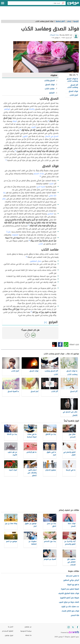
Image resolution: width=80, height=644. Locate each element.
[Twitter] (73, 627)
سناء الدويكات (54, 35)
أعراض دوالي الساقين (71, 580)
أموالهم (7, 109)
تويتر (55, 344)
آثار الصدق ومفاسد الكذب (73, 86)
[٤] (6, 160)
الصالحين (50, 214)
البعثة (15, 121)
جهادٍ (4, 199)
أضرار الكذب (74, 95)
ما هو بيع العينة (73, 585)
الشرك (51, 184)
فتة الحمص (75, 615)
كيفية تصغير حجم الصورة (70, 589)
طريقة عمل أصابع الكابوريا (70, 598)
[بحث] (63, 3)
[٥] (40, 176)
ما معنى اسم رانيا (72, 576)
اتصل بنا (11, 627)
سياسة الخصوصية (26, 631)
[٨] (27, 257)
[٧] (29, 240)
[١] (48, 121)
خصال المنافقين (36, 261)
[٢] (20, 130)
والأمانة (32, 109)
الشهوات (15, 235)
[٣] (16, 151)
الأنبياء (34, 127)
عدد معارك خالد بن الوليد (70, 607)
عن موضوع (28, 627)
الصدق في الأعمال (52, 136)
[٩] (31, 312)
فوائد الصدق (73, 91)
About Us (28, 635)
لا (27, 335)
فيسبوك (60, 344)
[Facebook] (77, 627)
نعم (33, 335)
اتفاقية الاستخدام (8, 631)
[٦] (29, 225)
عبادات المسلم (39, 174)
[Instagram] (69, 627)
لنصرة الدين (41, 187)
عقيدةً (9, 232)
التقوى (25, 136)
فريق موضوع (9, 635)
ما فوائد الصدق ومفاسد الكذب (72, 80)
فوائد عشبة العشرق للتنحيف (69, 593)
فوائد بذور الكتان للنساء (70, 611)
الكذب (41, 244)
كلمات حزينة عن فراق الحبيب (69, 602)
